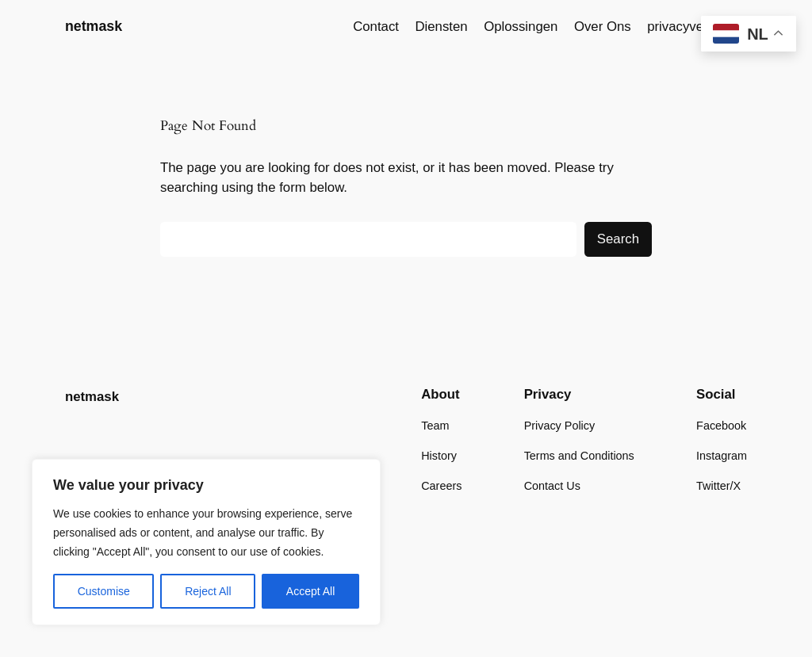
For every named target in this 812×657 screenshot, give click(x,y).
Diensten (441, 27)
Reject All (208, 591)
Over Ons (603, 27)
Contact (376, 27)
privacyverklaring (697, 27)
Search (618, 239)
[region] (206, 542)
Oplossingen (521, 27)
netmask (94, 26)
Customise (104, 591)
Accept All (310, 591)
